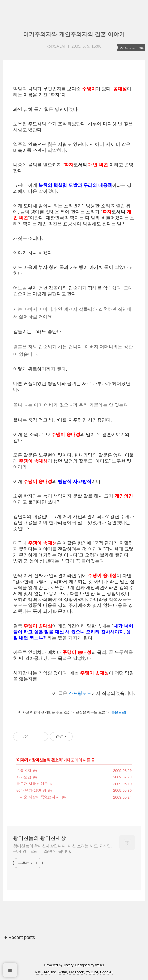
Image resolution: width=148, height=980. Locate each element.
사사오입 (24, 777)
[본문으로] (118, 712)
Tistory (68, 965)
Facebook (77, 972)
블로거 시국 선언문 (32, 784)
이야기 (22, 760)
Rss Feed (42, 972)
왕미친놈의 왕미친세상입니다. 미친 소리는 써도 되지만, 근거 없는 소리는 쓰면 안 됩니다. (62, 849)
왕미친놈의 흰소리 (47, 760)
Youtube (92, 972)
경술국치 (24, 770)
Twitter (62, 972)
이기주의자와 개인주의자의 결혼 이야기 (74, 34)
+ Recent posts (20, 937)
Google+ (107, 972)
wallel (99, 965)
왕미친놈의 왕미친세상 (39, 838)
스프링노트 (80, 693)
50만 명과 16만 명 (31, 790)
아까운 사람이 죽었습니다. (38, 797)
